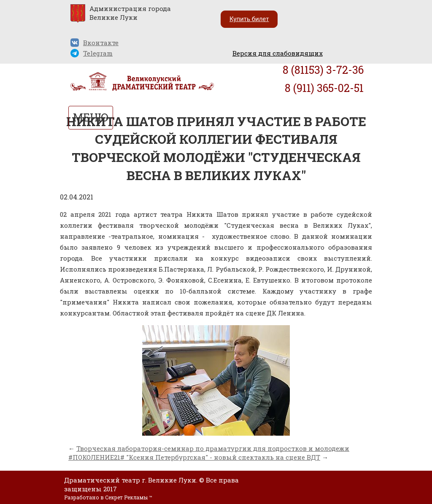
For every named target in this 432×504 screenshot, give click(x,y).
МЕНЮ (91, 117)
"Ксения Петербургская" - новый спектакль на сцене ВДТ (223, 457)
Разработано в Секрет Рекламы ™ (108, 497)
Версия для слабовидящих (278, 53)
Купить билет (249, 19)
